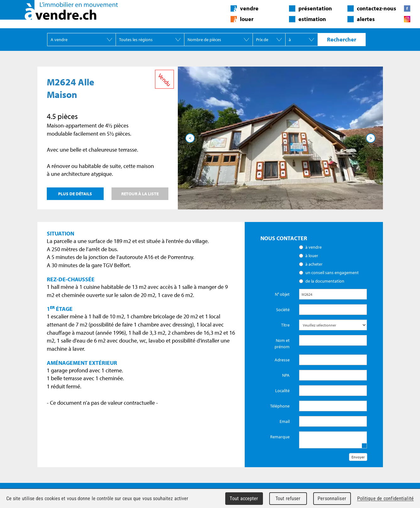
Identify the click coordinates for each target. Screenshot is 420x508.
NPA (286, 375)
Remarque (280, 437)
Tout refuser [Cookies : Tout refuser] (288, 498)
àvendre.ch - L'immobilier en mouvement (59, 10)
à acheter (314, 264)
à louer (312, 256)
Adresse (282, 360)
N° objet (282, 294)
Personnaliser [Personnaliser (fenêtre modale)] (332, 498)
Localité (282, 391)
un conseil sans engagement (332, 273)
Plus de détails (75, 194)
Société (283, 310)
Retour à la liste (140, 194)
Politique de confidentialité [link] (385, 498)
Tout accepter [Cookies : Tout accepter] (244, 498)
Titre (285, 325)
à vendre (314, 247)
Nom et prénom (282, 343)
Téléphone (280, 406)
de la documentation (325, 281)
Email (285, 421)
